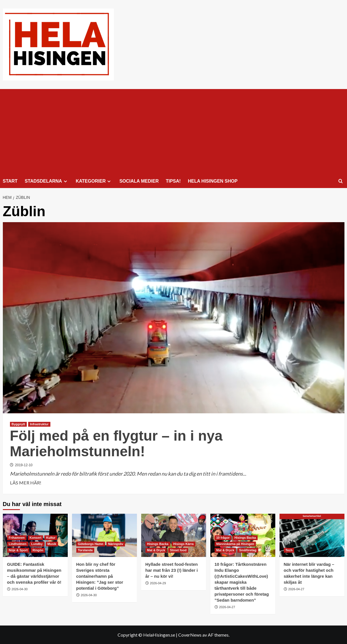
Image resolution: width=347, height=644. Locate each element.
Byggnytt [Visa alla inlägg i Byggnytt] (19, 424)
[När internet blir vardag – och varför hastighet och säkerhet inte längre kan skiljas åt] (312, 535)
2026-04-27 (227, 607)
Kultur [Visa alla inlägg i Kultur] (51, 538)
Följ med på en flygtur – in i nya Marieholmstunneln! (116, 444)
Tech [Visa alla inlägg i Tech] (289, 550)
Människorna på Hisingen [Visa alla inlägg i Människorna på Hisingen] (235, 544)
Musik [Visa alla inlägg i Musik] (52, 544)
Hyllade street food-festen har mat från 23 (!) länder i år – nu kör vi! (172, 570)
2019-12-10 (24, 465)
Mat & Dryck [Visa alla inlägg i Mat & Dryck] (156, 550)
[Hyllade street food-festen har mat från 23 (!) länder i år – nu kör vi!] (174, 535)
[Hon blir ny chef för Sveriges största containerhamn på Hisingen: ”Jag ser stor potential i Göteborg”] (104, 535)
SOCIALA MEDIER (139, 181)
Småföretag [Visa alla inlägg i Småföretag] (248, 550)
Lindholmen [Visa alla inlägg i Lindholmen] (18, 544)
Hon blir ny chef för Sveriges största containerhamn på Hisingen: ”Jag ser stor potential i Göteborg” (100, 576)
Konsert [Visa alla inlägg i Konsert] (36, 538)
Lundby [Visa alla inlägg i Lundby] (37, 544)
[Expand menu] (65, 181)
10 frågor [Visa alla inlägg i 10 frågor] (223, 538)
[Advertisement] (174, 132)
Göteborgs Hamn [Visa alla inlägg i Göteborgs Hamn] (91, 544)
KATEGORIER (94, 181)
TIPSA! (173, 181)
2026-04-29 (158, 583)
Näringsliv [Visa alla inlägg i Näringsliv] (116, 544)
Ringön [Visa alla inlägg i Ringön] (38, 550)
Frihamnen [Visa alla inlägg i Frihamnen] (17, 538)
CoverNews (190, 635)
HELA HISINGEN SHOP (213, 181)
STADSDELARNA (47, 181)
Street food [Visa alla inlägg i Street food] (178, 550)
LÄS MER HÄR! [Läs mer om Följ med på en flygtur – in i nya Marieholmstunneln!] (26, 483)
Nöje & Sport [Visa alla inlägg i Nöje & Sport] (18, 550)
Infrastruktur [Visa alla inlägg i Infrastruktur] (39, 424)
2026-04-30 (20, 589)
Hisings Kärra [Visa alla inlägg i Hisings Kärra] (184, 544)
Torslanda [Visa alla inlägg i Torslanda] (85, 550)
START (10, 181)
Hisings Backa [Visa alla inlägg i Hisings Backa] (158, 544)
